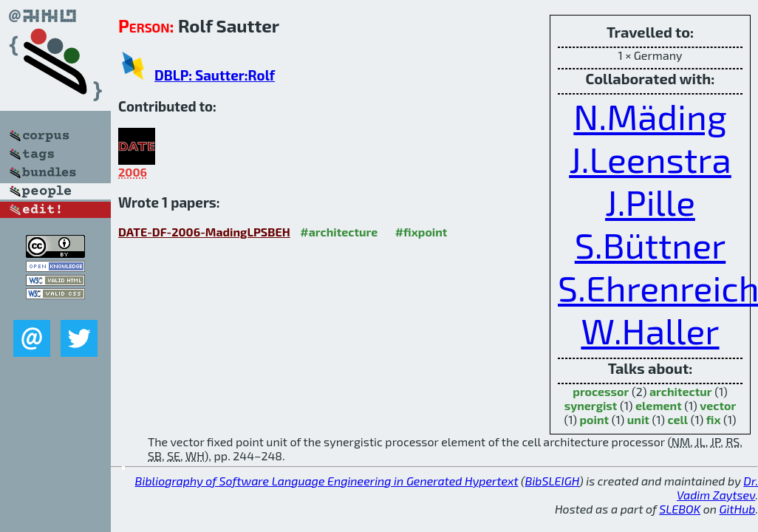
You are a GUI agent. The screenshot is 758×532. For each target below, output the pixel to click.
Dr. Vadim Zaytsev (717, 488)
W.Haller (650, 330)
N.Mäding (650, 116)
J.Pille (650, 202)
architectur (681, 391)
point (594, 419)
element (659, 405)
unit (638, 419)
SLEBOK (680, 509)
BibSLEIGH (552, 481)
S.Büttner (651, 245)
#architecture (339, 232)
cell (678, 419)
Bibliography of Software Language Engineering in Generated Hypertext (327, 481)
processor (601, 391)
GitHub (738, 509)
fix (714, 419)
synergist (591, 405)
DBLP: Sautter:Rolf (215, 75)
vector (718, 405)
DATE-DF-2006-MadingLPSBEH (204, 232)
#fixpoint (421, 232)
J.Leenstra (650, 159)
